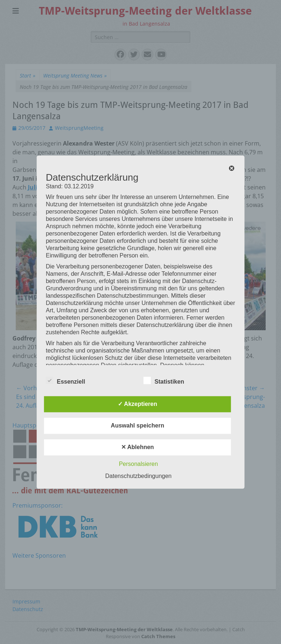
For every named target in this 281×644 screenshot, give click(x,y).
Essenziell (65, 380)
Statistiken (164, 380)
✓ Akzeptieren (138, 404)
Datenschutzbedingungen (138, 476)
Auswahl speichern (138, 425)
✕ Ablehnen (138, 447)
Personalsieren (138, 464)
